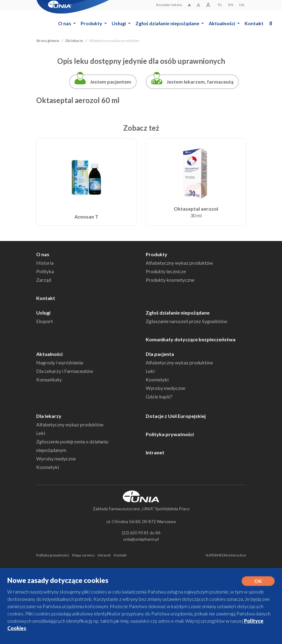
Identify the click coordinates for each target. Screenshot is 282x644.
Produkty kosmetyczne (170, 280)
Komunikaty (49, 379)
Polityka (45, 271)
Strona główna (48, 41)
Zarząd (44, 280)
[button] (271, 23)
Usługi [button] (119, 23)
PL (220, 5)
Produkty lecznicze (166, 271)
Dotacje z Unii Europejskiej (176, 416)
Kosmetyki (157, 379)
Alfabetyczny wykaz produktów (179, 263)
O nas (43, 254)
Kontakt (254, 23)
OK (258, 581)
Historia (45, 263)
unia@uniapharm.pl (141, 539)
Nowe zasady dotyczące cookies (58, 580)
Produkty (157, 254)
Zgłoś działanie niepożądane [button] (168, 23)
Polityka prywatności (170, 434)
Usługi (43, 313)
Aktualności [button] (222, 23)
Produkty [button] (92, 23)
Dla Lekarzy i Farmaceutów (65, 371)
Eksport (45, 321)
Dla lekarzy (74, 41)
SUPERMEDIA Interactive (226, 555)
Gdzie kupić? (159, 396)
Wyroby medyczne (165, 388)
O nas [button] (65, 23)
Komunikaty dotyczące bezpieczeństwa (191, 339)
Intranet (155, 452)
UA (242, 5)
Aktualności (49, 354)
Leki (150, 371)
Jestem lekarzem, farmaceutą (200, 82)
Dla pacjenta (160, 354)
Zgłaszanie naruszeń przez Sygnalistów (186, 321)
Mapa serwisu (83, 555)
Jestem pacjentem (110, 82)
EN (231, 5)
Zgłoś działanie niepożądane (178, 313)
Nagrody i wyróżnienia (60, 362)
